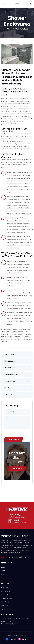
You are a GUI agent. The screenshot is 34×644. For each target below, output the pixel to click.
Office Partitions (10, 381)
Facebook (11, 639)
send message (13, 439)
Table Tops (8, 395)
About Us (4, 571)
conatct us (17, 469)
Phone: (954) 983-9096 (8, 621)
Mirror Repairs (10, 361)
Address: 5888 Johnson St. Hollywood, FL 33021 (15, 619)
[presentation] (19, 433)
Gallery (3, 574)
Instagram (23, 639)
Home (9, 29)
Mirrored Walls (10, 368)
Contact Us (5, 578)
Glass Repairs (9, 354)
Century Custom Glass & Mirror (15, 536)
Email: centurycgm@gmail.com (10, 624)
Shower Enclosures (11, 375)
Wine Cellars (9, 388)
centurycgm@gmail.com (15, 557)
